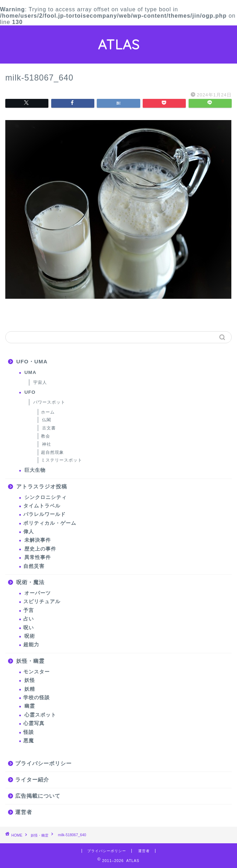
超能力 (31, 645)
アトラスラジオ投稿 (42, 486)
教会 (46, 436)
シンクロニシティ (46, 497)
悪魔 (29, 741)
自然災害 (34, 566)
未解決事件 (38, 540)
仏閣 (47, 420)
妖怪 (30, 680)
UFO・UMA (32, 361)
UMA (30, 372)
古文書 (49, 428)
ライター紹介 (32, 780)
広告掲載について (38, 796)
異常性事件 (38, 557)
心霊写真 (34, 723)
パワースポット (49, 402)
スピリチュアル (42, 602)
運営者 (24, 812)
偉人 (29, 532)
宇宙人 (40, 382)
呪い (29, 628)
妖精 (30, 689)
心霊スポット (40, 715)
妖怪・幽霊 (30, 661)
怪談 (29, 732)
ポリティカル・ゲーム (50, 523)
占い (29, 619)
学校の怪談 (37, 698)
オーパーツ (38, 593)
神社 (47, 444)
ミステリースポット (62, 460)
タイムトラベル (42, 506)
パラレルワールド (45, 514)
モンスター (37, 672)
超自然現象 (52, 452)
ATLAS (119, 44)
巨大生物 (35, 470)
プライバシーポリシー (43, 763)
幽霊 (30, 706)
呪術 (30, 636)
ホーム (48, 412)
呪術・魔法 (30, 582)
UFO (30, 392)
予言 (29, 610)
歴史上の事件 (40, 549)
